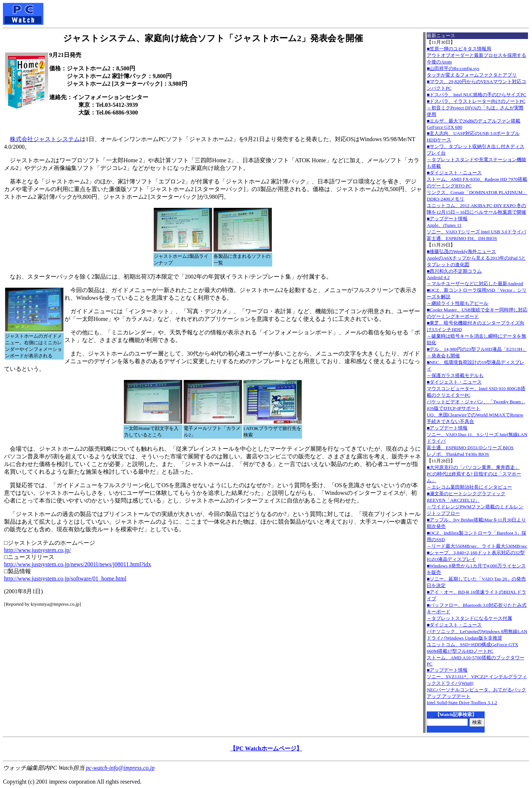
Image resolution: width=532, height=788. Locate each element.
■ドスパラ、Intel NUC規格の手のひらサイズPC (476, 95)
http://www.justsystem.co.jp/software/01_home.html (65, 579)
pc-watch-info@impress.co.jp (120, 768)
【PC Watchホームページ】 (266, 748)
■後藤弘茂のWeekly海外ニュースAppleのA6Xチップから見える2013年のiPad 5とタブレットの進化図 (476, 258)
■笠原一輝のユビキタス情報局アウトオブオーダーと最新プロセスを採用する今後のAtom (476, 55)
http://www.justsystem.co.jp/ (37, 550)
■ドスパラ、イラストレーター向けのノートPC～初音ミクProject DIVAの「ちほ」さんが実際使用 (476, 108)
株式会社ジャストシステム (45, 139)
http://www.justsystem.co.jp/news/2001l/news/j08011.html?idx (78, 564)
